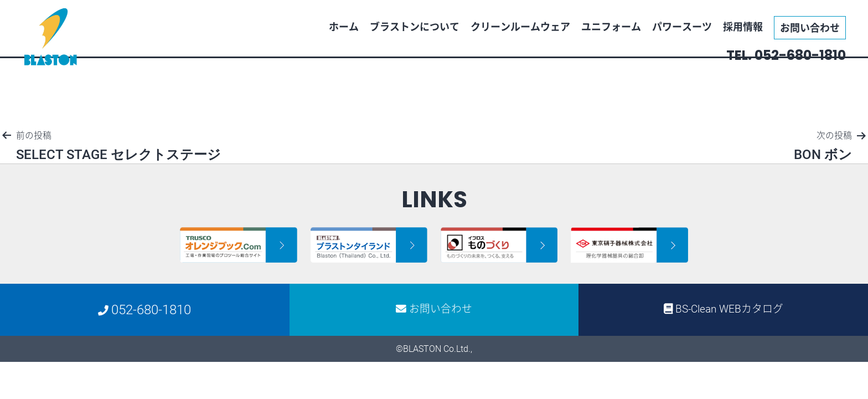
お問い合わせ (810, 27)
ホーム (344, 26)
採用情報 (743, 26)
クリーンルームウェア (520, 26)
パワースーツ (682, 26)
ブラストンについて (415, 26)
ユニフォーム (611, 26)
